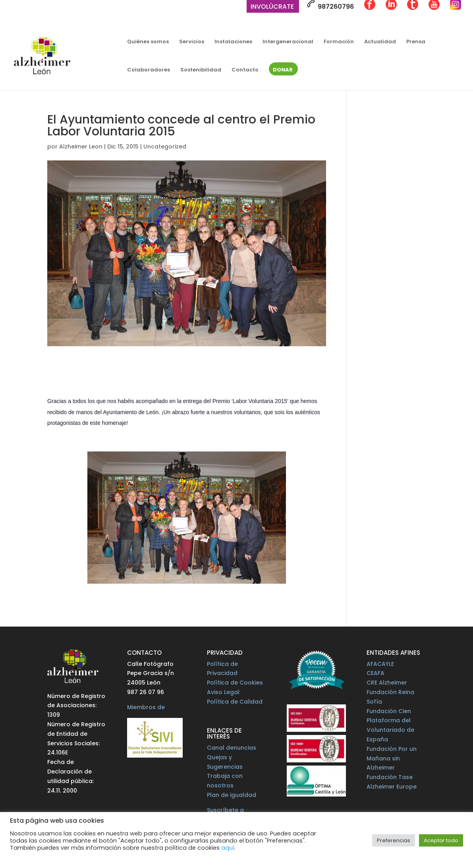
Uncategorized (165, 147)
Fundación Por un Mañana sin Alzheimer (392, 758)
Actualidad (380, 42)
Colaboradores (149, 70)
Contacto (245, 70)
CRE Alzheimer (387, 683)
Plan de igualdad (232, 795)
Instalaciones (233, 42)
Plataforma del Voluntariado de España (390, 730)
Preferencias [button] (394, 840)
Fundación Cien (389, 711)
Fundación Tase (390, 777)
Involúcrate (272, 7)
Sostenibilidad (201, 70)
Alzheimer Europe (392, 787)
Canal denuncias (232, 748)
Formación (339, 42)
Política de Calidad (235, 702)
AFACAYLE (380, 664)
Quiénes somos (148, 42)
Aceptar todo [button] (441, 840)
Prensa (416, 42)
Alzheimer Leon (81, 147)
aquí (228, 848)
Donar (283, 70)
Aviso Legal (223, 692)
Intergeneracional (288, 42)
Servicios (192, 42)
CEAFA (376, 673)
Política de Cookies (235, 683)
